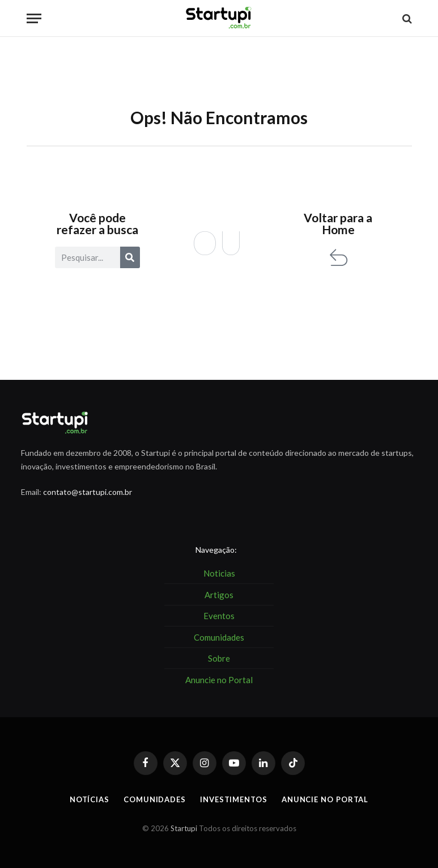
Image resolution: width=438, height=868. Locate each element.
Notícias (90, 799)
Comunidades (155, 799)
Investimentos (234, 799)
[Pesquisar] (130, 257)
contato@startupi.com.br (88, 492)
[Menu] (34, 18)
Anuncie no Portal (325, 799)
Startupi (184, 828)
